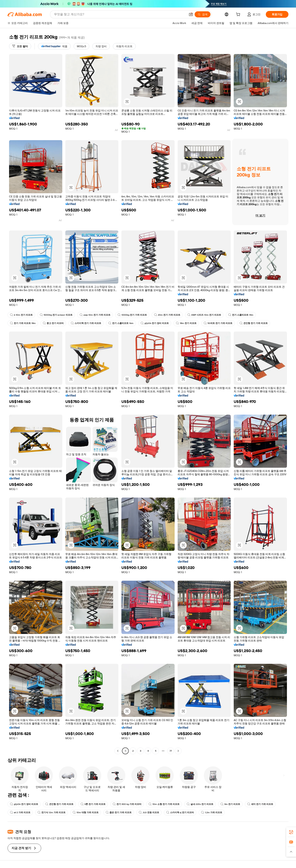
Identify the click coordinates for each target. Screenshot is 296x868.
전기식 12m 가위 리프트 (52, 812)
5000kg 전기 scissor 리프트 (56, 315)
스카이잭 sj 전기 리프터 (180, 812)
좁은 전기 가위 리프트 (119, 812)
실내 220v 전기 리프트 (200, 804)
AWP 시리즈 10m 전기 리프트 (204, 315)
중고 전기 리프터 (53, 323)
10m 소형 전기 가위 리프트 (164, 804)
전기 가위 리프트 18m (23, 323)
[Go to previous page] (118, 751)
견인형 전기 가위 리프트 (254, 323)
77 (171, 751)
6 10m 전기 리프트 (21, 315)
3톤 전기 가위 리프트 (93, 804)
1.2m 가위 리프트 (212, 812)
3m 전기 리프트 (230, 804)
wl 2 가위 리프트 (20, 812)
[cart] (239, 15)
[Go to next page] (178, 751)
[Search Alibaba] (120, 14)
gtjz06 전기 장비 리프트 (155, 323)
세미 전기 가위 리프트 (260, 804)
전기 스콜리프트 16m (121, 323)
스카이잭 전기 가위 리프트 (86, 323)
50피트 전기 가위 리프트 (218, 323)
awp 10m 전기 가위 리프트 (95, 315)
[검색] (203, 14)
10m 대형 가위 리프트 (86, 812)
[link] (291, 832)
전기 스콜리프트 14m (241, 315)
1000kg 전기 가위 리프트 (132, 315)
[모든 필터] (20, 46)
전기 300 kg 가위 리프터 (127, 804)
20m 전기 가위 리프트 (167, 315)
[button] (191, 14)
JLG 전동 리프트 (149, 812)
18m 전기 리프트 (186, 323)
